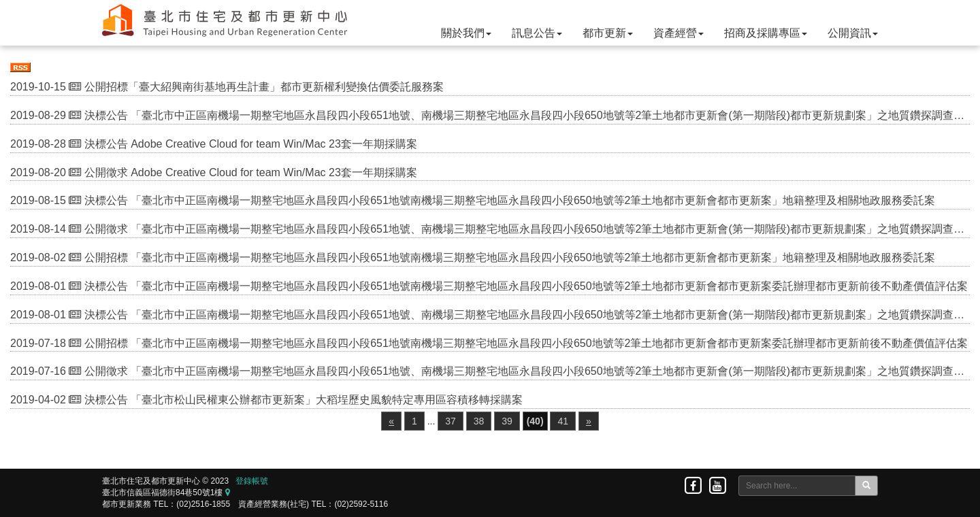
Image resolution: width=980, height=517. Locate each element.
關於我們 (466, 33)
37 (451, 421)
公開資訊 (853, 33)
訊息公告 (537, 33)
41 (563, 421)
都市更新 (608, 33)
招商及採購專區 (766, 33)
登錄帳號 (252, 481)
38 (479, 421)
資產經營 (679, 33)
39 (507, 421)
